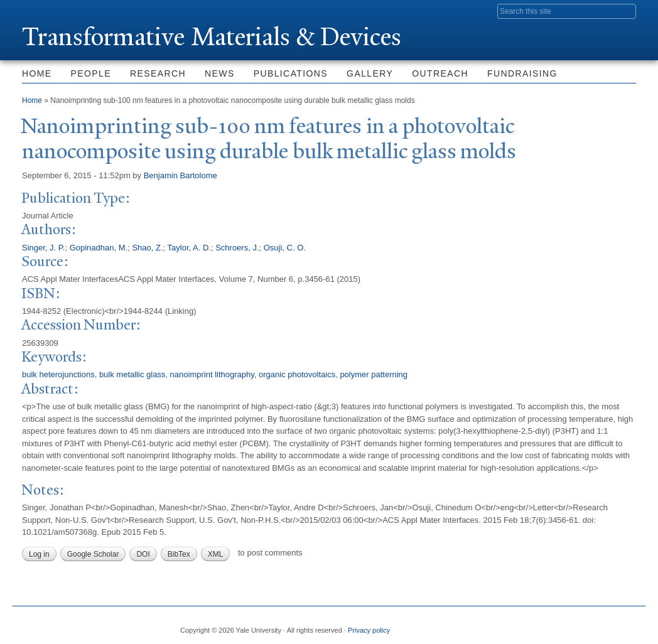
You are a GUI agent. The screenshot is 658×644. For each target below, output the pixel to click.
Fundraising (522, 73)
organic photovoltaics (297, 374)
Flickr (565, 625)
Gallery (370, 73)
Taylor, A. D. (189, 248)
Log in (39, 554)
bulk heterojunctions (58, 374)
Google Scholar (93, 554)
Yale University (57, 11)
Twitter (534, 625)
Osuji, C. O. (285, 248)
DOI (143, 554)
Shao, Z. (147, 248)
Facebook (504, 625)
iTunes (595, 625)
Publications (291, 73)
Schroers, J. (237, 248)
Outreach (440, 73)
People (91, 73)
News (220, 73)
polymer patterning (374, 374)
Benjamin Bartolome (181, 175)
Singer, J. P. (43, 248)
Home (37, 73)
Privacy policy (369, 630)
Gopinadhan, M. (99, 248)
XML (216, 554)
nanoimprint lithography (212, 374)
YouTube (626, 625)
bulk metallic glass (132, 374)
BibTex (179, 554)
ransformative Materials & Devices (212, 37)
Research (158, 73)
